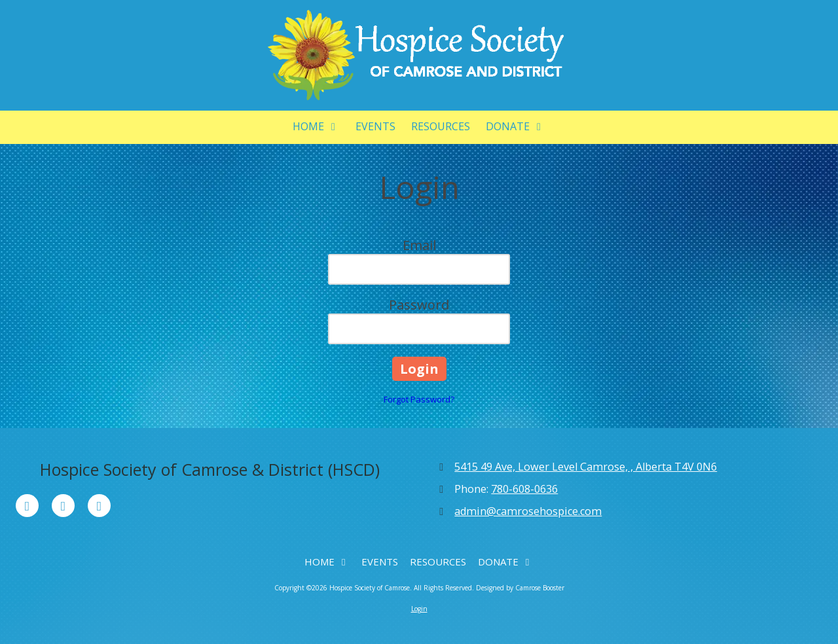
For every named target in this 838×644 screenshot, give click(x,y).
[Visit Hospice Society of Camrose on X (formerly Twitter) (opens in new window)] (63, 506)
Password (419, 305)
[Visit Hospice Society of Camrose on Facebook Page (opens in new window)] (27, 506)
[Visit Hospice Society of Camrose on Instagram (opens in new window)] (99, 506)
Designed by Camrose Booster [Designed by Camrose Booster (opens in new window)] (520, 588)
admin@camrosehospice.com (528, 511)
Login (419, 609)
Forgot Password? (419, 399)
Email (419, 245)
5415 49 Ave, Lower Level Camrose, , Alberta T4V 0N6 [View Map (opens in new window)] (586, 467)
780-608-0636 (524, 489)
